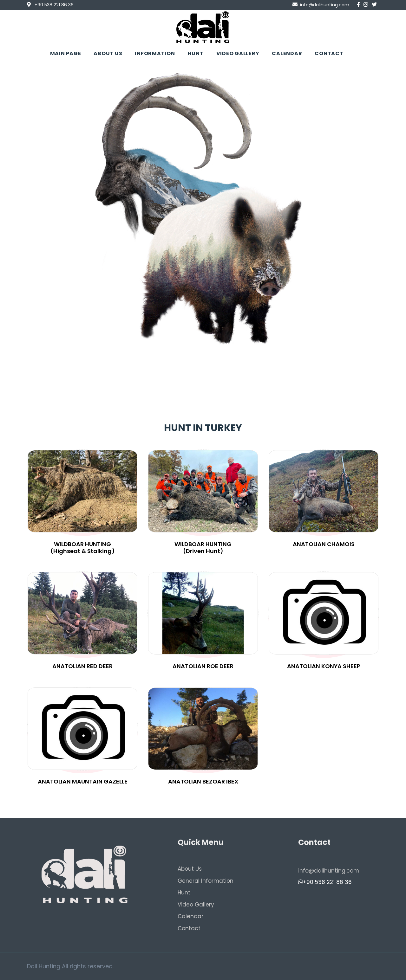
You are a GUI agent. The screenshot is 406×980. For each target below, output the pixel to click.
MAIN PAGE (66, 53)
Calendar (190, 916)
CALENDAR (287, 53)
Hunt (184, 893)
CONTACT (329, 53)
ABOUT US (108, 53)
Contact (189, 928)
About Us (190, 869)
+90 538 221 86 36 (325, 882)
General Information (206, 881)
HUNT (196, 53)
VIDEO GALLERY (238, 53)
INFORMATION (155, 53)
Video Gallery (196, 905)
